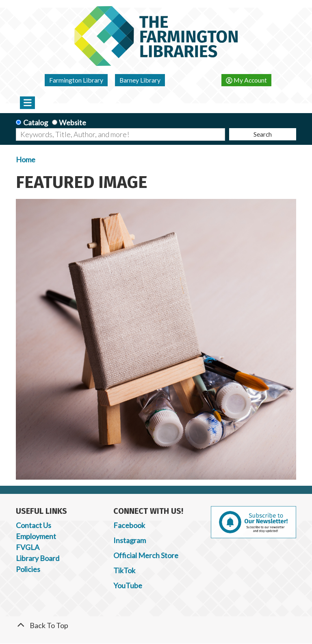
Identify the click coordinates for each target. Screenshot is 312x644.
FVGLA (28, 547)
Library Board (38, 558)
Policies (28, 569)
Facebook (129, 525)
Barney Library (140, 80)
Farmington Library (76, 80)
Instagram (130, 540)
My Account (246, 80)
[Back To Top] (156, 625)
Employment (36, 536)
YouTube (128, 585)
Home (26, 159)
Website (73, 122)
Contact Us (34, 525)
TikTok (124, 570)
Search (263, 134)
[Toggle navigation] (27, 103)
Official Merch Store (146, 555)
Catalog (36, 122)
